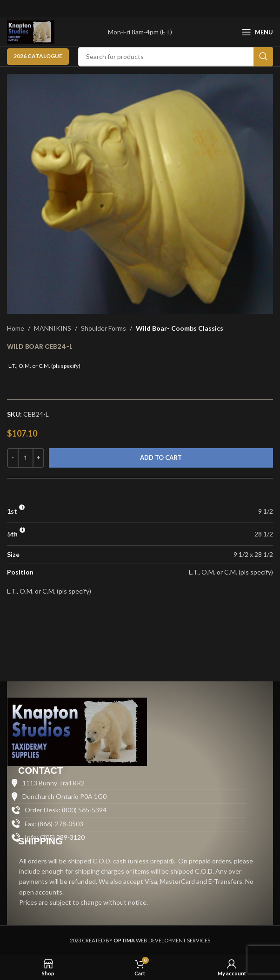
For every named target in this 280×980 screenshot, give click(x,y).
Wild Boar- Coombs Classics (180, 328)
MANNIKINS (53, 328)
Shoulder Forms (103, 328)
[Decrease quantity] (13, 458)
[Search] (176, 57)
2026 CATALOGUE (38, 56)
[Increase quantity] (38, 458)
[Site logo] (31, 31)
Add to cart (161, 457)
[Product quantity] (26, 458)
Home (16, 328)
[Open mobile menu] (257, 32)
